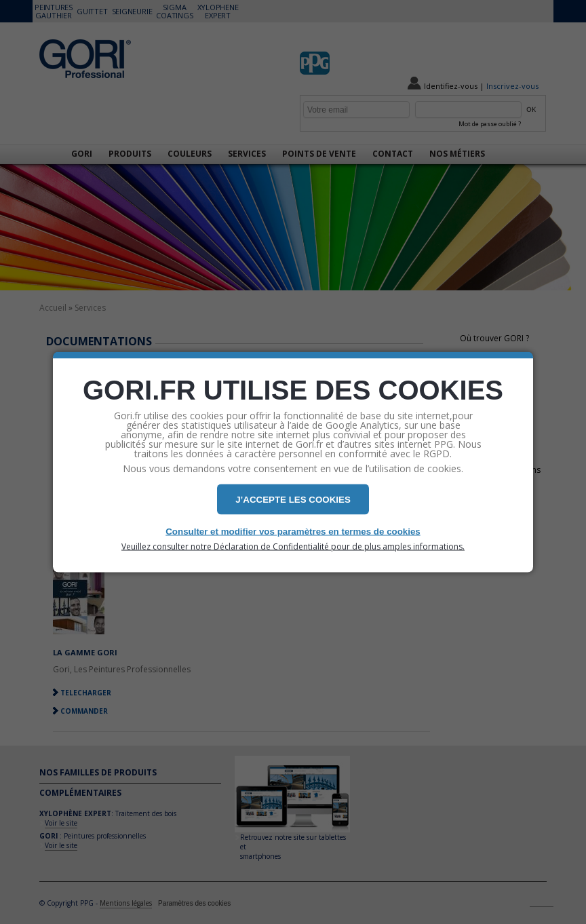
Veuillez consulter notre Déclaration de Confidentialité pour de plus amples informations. (293, 547)
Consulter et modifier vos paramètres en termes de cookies (293, 532)
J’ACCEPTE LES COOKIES (293, 500)
